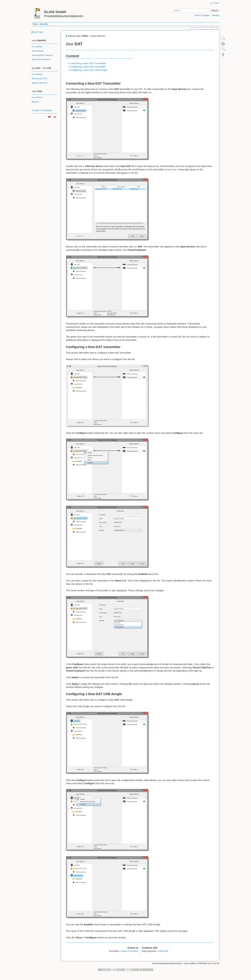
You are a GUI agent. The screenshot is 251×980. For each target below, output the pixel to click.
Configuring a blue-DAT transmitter (88, 67)
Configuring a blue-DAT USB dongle (88, 70)
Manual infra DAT (40, 83)
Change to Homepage (42, 110)
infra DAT (164, 951)
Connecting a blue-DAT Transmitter (88, 63)
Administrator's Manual (42, 55)
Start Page (38, 32)
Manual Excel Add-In (41, 60)
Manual (35, 102)
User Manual (38, 51)
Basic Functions (130, 951)
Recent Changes (202, 15)
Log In (216, 3)
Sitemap (216, 15)
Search (215, 11)
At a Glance (37, 47)
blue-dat (44, 24)
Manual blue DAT (40, 79)
